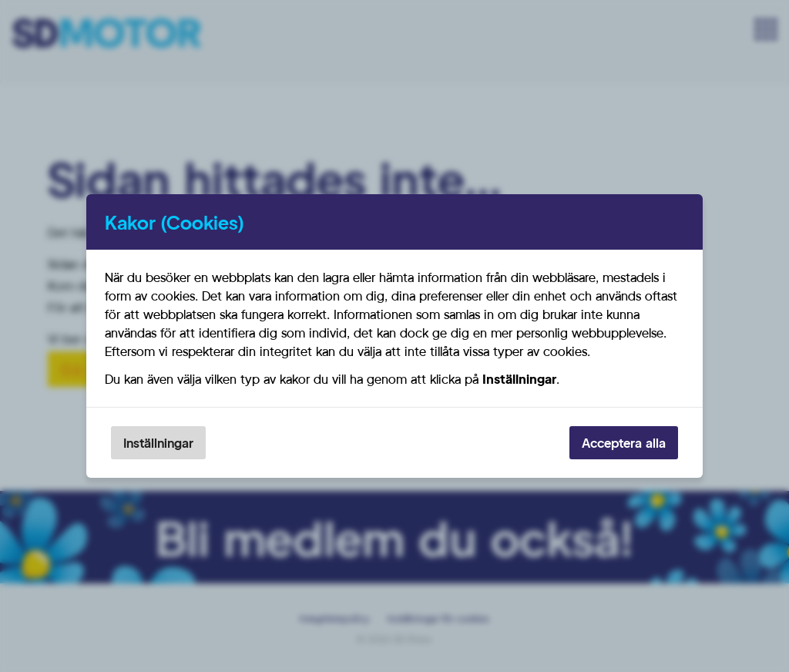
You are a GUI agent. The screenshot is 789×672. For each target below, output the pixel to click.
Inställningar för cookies (438, 618)
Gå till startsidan (123, 369)
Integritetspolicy (334, 618)
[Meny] (766, 29)
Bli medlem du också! (394, 538)
